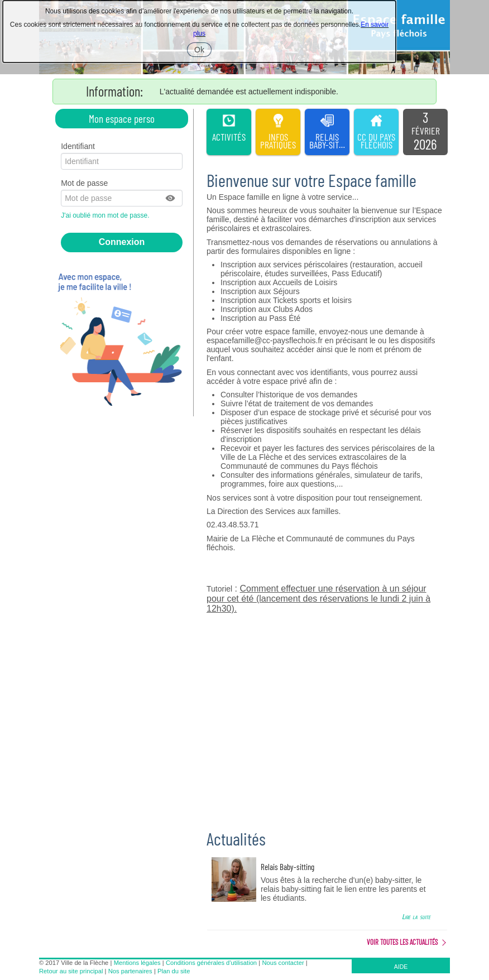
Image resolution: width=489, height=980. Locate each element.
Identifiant (78, 146)
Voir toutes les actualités (402, 942)
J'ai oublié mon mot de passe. (106, 215)
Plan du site (174, 971)
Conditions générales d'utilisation (211, 963)
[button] (171, 198)
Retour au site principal (71, 971)
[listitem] (425, 132)
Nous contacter (283, 963)
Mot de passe (84, 183)
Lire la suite (416, 917)
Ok (203, 51)
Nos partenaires (130, 971)
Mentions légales (137, 963)
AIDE (401, 967)
